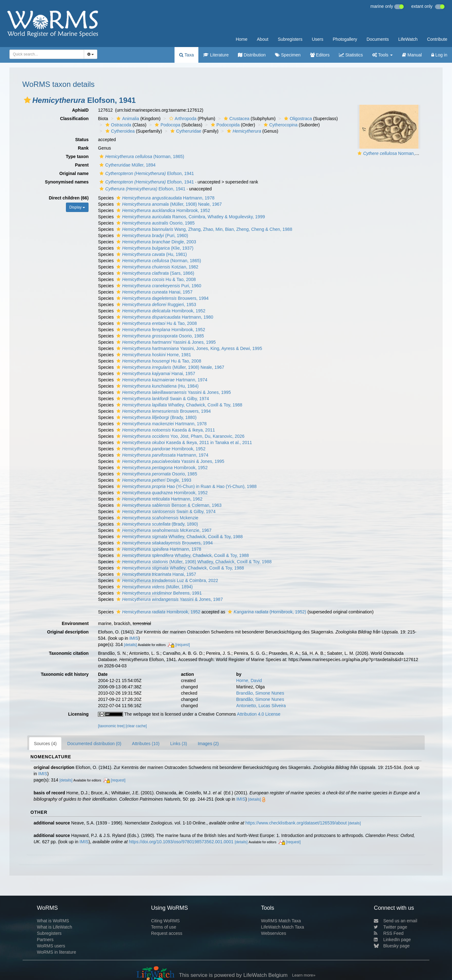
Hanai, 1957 (154, 292)
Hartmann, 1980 (164, 317)
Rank (83, 148)
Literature (216, 55)
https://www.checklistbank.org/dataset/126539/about (296, 823)
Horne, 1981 (153, 355)
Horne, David (249, 681)
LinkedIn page (392, 940)
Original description (68, 632)
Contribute (437, 39)
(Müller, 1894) (154, 587)
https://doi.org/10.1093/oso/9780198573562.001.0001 (181, 842)
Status (82, 140)
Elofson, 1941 (146, 173)
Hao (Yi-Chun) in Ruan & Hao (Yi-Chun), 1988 (186, 486)
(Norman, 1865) (141, 156)
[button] (27, 100)
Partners (45, 940)
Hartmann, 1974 (161, 380)
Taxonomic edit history (65, 674)
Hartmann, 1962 (159, 499)
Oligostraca (297, 119)
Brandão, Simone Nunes (260, 693)
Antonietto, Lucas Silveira (261, 706)
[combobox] (47, 54)
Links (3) (179, 744)
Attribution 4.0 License (259, 714)
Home (242, 39)
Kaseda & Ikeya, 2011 (165, 430)
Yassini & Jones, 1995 (165, 342)
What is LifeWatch (54, 927)
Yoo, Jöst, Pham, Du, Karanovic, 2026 (180, 436)
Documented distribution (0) (94, 744)
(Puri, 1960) (151, 236)
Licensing (78, 714)
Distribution (252, 55)
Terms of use (164, 927)
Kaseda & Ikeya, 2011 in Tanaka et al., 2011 (183, 442)
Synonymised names (67, 182)
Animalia (127, 119)
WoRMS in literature (56, 952)
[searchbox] (45, 54)
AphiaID (80, 110)
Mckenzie (157, 518)
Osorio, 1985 (155, 223)
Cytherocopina (280, 125)
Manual (412, 55)
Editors (320, 55)
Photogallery (345, 39)
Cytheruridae (185, 131)
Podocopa (167, 125)
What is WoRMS (53, 921)
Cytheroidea (119, 131)
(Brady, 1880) (156, 417)
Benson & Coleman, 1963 (168, 505)
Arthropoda (182, 119)
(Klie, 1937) (154, 248)
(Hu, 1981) (151, 254)
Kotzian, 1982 (157, 267)
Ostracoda (118, 125)
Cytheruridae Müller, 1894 (127, 165)
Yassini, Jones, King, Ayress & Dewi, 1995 (188, 348)
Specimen (288, 55)
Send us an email (395, 921)
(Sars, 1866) (155, 273)
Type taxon (77, 156)
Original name (74, 173)
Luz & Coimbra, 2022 (167, 580)
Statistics (351, 55)
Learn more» (304, 975)
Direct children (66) (69, 198)
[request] (183, 645)
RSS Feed (389, 933)
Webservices (274, 933)
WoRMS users (51, 946)
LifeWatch (408, 39)
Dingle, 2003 (156, 242)
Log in (439, 55)
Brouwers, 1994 (162, 298)
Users (317, 39)
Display (77, 207)
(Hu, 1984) (157, 386)
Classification (74, 119)
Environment (75, 623)
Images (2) (208, 744)
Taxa (186, 55)
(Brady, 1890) (156, 524)
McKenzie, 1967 (163, 530)
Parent (82, 165)
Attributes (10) (146, 744)
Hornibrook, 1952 (162, 210)
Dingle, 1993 (153, 480)
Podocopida (225, 125)
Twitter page (390, 927)
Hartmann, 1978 (165, 198)
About (263, 39)
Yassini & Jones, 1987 (169, 599)
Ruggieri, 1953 (156, 305)
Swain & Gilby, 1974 (162, 399)
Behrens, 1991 (158, 593)
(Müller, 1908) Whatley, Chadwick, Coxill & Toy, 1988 (193, 562)
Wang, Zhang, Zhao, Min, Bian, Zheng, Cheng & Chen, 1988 (204, 229)
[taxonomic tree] (111, 726)
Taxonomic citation (69, 653)
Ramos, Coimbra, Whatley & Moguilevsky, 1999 (190, 217)
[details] (130, 645)
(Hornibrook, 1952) (266, 612)
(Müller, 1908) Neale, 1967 (168, 204)
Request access (167, 933)
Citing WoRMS (165, 921)
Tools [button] (382, 55)
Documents (378, 39)
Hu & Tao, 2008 (155, 279)
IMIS (134, 638)
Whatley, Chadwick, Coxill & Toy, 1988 (179, 405)
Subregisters (290, 39)
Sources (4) (45, 744)
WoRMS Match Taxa (281, 921)
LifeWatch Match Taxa (283, 927)
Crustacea (236, 119)
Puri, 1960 (158, 286)
